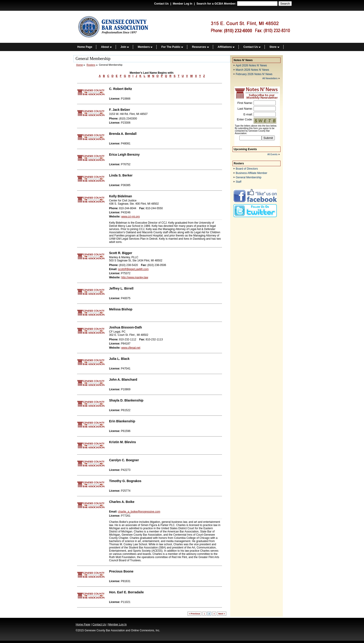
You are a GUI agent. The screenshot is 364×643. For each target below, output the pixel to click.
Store (274, 47)
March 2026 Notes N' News (252, 70)
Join (125, 47)
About (106, 47)
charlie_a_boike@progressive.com (139, 512)
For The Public (172, 47)
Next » (222, 614)
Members (145, 47)
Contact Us (161, 4)
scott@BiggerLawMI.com (133, 269)
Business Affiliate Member (252, 173)
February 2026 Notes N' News (254, 74)
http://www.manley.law (135, 277)
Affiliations (226, 47)
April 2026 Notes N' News (251, 65)
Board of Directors (247, 169)
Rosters (91, 65)
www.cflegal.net (131, 348)
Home (79, 65)
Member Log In (183, 4)
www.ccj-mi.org (130, 217)
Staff (238, 182)
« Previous (195, 614)
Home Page (85, 47)
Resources (201, 47)
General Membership (249, 177)
